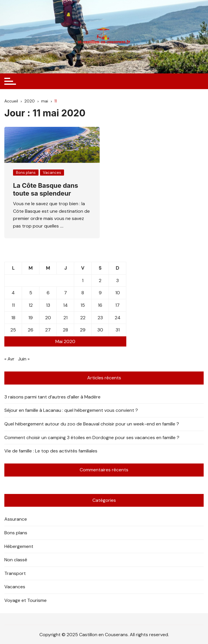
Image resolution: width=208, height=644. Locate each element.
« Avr (9, 359)
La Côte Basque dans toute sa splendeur (46, 189)
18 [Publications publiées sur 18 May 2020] (13, 318)
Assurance (16, 519)
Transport (15, 573)
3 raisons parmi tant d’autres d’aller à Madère (52, 397)
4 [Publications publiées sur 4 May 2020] (13, 293)
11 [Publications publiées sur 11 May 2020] (13, 305)
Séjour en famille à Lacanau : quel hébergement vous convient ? (71, 410)
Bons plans (26, 173)
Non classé (16, 560)
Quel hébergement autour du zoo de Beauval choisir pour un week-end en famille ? (92, 424)
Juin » (24, 359)
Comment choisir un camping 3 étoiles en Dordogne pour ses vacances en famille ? (92, 438)
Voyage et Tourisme (25, 600)
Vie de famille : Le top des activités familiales (51, 451)
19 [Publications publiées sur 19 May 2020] (31, 318)
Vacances (52, 173)
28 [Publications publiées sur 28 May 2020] (65, 330)
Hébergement (19, 546)
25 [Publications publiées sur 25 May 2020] (13, 330)
